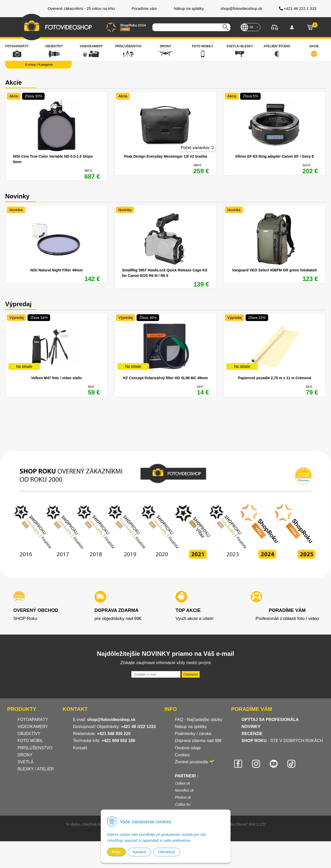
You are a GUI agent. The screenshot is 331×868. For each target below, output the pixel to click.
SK (252, 27)
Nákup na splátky (191, 727)
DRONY (25, 755)
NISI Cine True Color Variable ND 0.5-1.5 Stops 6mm (53, 159)
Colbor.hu (183, 804)
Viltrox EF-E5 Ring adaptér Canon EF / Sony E (275, 156)
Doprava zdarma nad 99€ (198, 741)
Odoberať (191, 674)
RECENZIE (252, 734)
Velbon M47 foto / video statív (57, 378)
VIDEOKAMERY (33, 727)
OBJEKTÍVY (29, 734)
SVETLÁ (26, 762)
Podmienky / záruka (193, 734)
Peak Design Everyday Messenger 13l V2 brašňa (165, 156)
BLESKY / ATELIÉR (36, 769)
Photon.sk (183, 797)
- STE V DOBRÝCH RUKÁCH (282, 741)
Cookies (182, 755)
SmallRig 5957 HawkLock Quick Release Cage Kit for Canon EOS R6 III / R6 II (165, 273)
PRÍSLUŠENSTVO (35, 748)
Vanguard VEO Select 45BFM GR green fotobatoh (275, 270)
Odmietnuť (167, 852)
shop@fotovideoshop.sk (111, 720)
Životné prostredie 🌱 (195, 762)
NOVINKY (251, 727)
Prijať (116, 852)
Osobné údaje (188, 748)
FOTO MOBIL (30, 741)
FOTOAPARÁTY (33, 720)
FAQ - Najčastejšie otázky (198, 720)
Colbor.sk (182, 783)
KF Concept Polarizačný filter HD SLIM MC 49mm (165, 378)
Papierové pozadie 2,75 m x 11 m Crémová (274, 378)
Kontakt (80, 748)
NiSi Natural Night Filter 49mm (56, 270)
